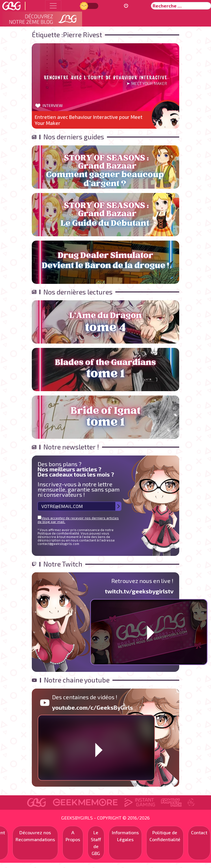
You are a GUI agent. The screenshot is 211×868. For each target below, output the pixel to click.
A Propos (73, 836)
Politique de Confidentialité (165, 836)
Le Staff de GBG (96, 843)
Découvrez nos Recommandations (35, 836)
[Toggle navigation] (53, 6)
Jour (85, 6)
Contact (199, 832)
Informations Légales (125, 836)
